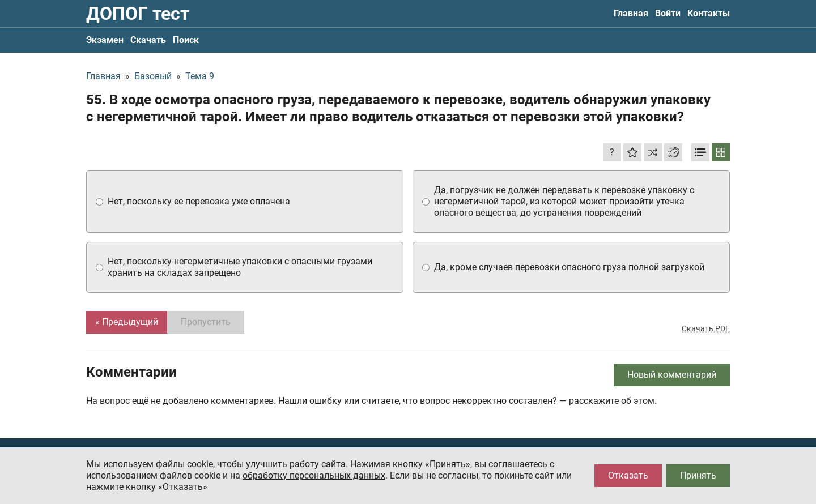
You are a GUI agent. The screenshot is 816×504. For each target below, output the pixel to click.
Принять (698, 475)
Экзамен (105, 40)
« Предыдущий (127, 322)
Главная (631, 13)
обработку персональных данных (314, 475)
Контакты (709, 13)
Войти (668, 13)
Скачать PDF (706, 328)
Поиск (186, 40)
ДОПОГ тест (138, 14)
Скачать (148, 40)
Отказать (628, 475)
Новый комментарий (672, 375)
